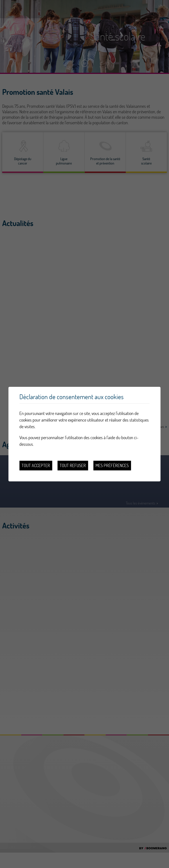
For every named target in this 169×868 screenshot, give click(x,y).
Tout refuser (73, 465)
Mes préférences (112, 465)
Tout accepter (36, 465)
